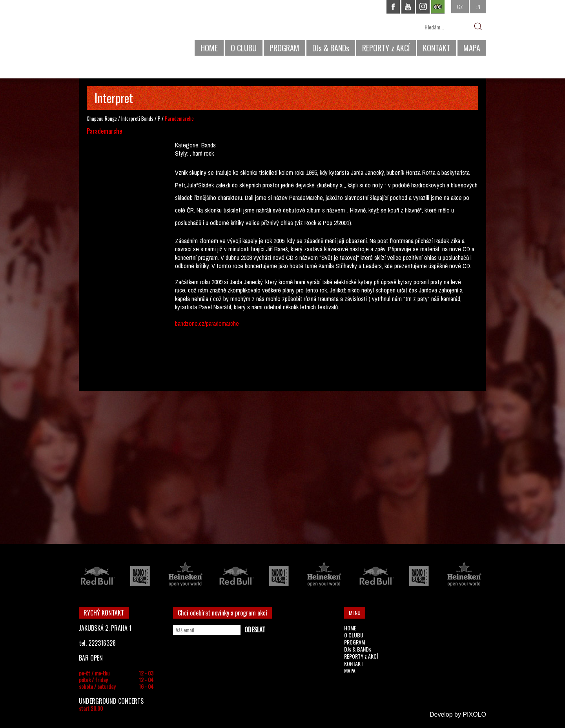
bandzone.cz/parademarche (207, 323)
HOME (209, 48)
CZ (460, 6)
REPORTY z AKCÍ (386, 48)
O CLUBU (244, 48)
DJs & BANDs (331, 48)
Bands (147, 118)
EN (478, 6)
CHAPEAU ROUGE (122, 31)
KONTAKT (437, 48)
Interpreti (131, 118)
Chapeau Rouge (102, 118)
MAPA (472, 48)
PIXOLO (474, 714)
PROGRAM (284, 48)
